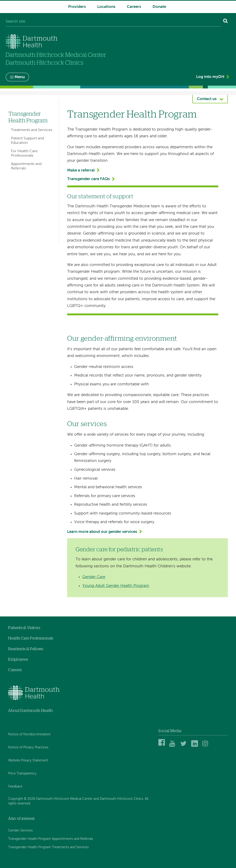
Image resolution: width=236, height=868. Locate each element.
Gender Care (94, 577)
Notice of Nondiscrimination (29, 734)
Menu (20, 77)
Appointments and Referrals (26, 166)
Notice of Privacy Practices (28, 747)
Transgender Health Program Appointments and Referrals (51, 839)
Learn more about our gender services (102, 532)
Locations (106, 7)
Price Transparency (22, 774)
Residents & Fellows (26, 649)
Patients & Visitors (24, 628)
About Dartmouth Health (30, 711)
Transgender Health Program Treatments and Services (48, 847)
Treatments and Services (32, 130)
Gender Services (20, 831)
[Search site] (113, 22)
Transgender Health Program (28, 117)
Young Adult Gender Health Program (116, 586)
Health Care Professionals (31, 638)
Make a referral (81, 170)
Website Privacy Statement (28, 760)
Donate (159, 7)
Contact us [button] (207, 99)
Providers (77, 7)
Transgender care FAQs (88, 179)
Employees (18, 659)
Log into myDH (210, 77)
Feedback (15, 787)
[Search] (226, 22)
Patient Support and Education (27, 141)
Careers (134, 7)
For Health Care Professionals (24, 153)
